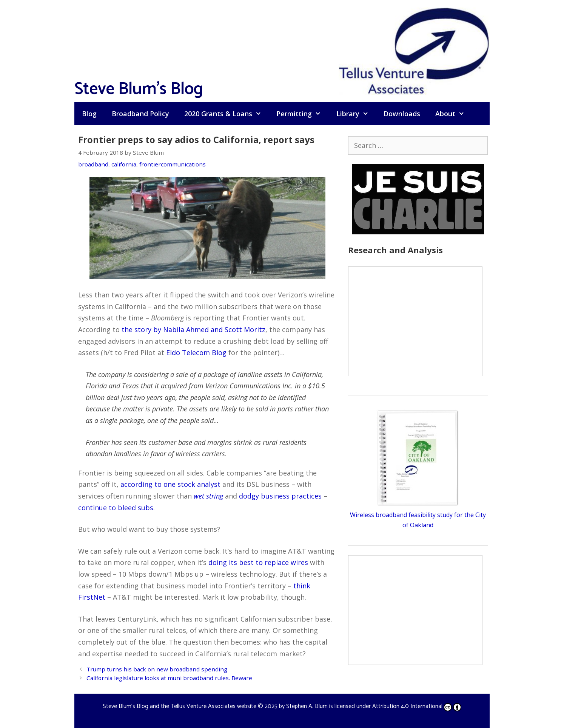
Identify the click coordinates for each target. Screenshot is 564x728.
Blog (89, 114)
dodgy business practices (280, 496)
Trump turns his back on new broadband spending (157, 669)
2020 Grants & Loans (227, 114)
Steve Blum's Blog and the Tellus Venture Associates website (180, 706)
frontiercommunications (173, 164)
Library (356, 114)
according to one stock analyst (170, 484)
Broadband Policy (140, 114)
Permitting (302, 114)
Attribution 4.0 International (417, 706)
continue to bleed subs (116, 508)
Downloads (402, 114)
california (124, 164)
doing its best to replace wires (258, 562)
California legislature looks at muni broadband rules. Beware (169, 678)
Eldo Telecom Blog (196, 352)
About (454, 114)
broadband (93, 164)
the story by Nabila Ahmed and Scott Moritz (193, 329)
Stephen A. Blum (307, 706)
